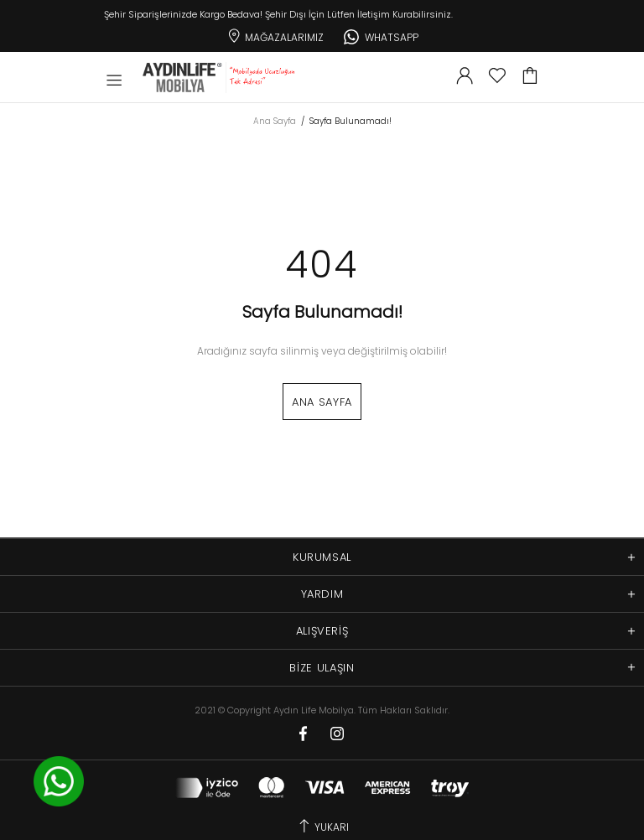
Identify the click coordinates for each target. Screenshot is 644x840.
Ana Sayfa (275, 122)
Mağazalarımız (275, 34)
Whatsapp (381, 35)
